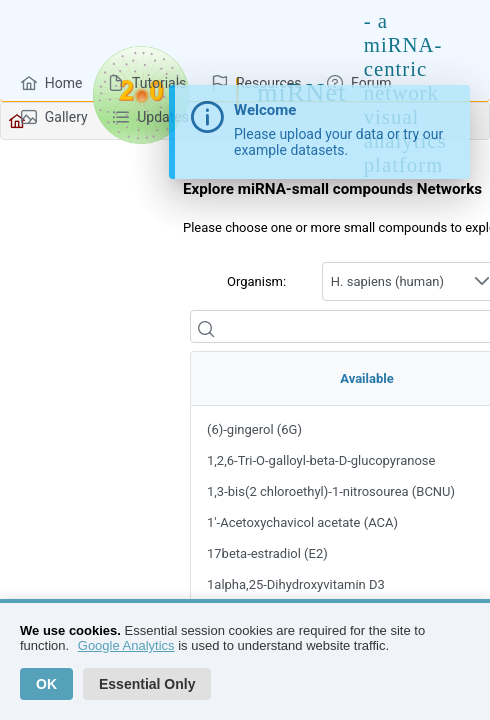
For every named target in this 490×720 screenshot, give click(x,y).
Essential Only (147, 684)
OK (46, 684)
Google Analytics (126, 645)
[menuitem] (51, 82)
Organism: (256, 281)
